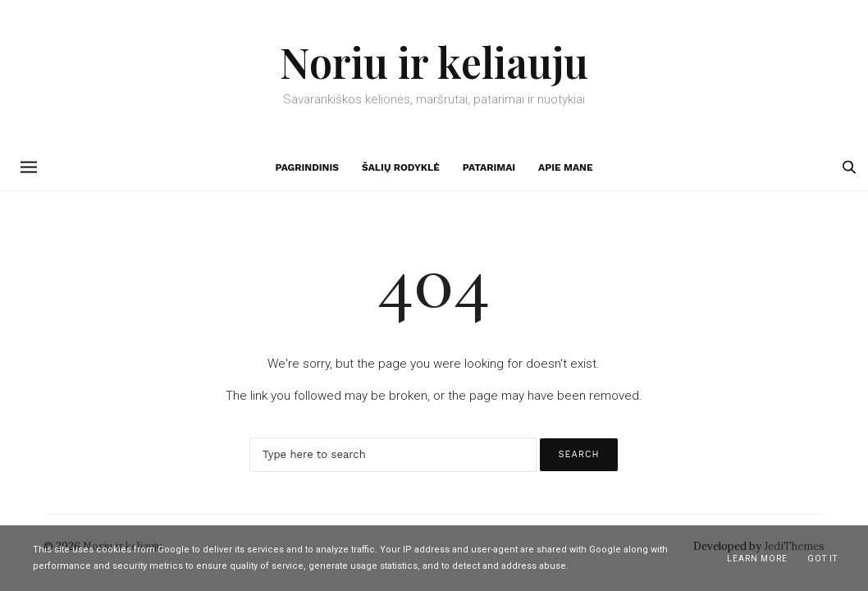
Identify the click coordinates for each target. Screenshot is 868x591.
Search (578, 454)
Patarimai (489, 167)
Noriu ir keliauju (434, 62)
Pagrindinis (307, 167)
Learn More (757, 559)
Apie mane (565, 167)
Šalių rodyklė (401, 167)
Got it (822, 559)
